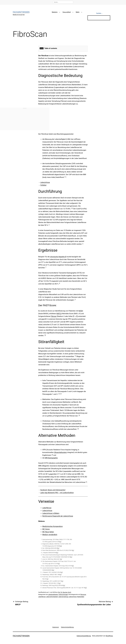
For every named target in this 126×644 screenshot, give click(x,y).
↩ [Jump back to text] (60, 542)
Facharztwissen (21, 12)
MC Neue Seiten (48, 532)
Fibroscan (83, 595)
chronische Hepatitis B (58, 257)
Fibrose (54, 316)
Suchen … (99, 13)
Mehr (78, 12)
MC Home (46, 529)
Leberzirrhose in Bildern (51, 513)
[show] (42, 48)
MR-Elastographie (51, 458)
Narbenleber (81, 597)
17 (86, 482)
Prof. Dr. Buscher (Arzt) (64, 592)
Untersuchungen (63, 595)
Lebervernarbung (63, 597)
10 (45, 335)
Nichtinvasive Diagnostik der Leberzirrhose (58, 516)
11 (75, 356)
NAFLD (59, 314)
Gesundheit (67, 12)
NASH (81, 311)
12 (59, 394)
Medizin (55, 12)
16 (52, 455)
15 (78, 429)
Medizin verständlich (50, 535)
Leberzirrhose (45, 182)
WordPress (109, 636)
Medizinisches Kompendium (53, 526)
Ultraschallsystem (60, 452)
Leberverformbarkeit (52, 597)
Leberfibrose (47, 508)
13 (61, 394)
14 (79, 415)
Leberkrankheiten (53, 595)
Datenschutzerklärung (84, 636)
